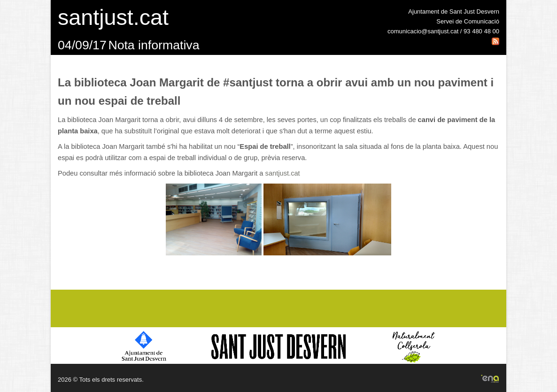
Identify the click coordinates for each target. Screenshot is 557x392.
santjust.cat (283, 173)
